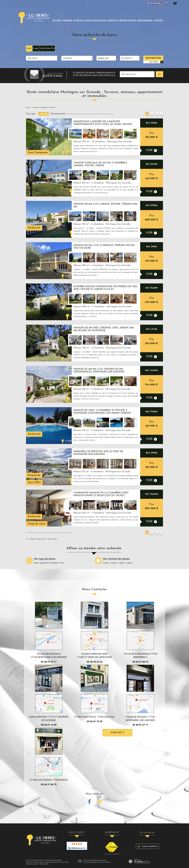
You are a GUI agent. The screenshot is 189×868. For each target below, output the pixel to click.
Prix (44, 114)
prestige (113, 21)
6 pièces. (129, 563)
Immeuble (54, 563)
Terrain (62, 563)
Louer (36, 48)
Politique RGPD (44, 864)
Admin (67, 862)
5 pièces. (122, 563)
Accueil (57, 21)
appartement (45, 563)
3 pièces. (106, 563)
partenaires (144, 21)
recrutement (128, 21)
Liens (62, 862)
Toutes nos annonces (33, 864)
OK (159, 74)
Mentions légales (39, 862)
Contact (158, 21)
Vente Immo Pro (47, 48)
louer (88, 21)
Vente (29, 48)
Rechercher (153, 58)
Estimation (100, 21)
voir (152, 150)
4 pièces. (114, 563)
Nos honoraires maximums (52, 862)
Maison (37, 563)
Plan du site (29, 862)
